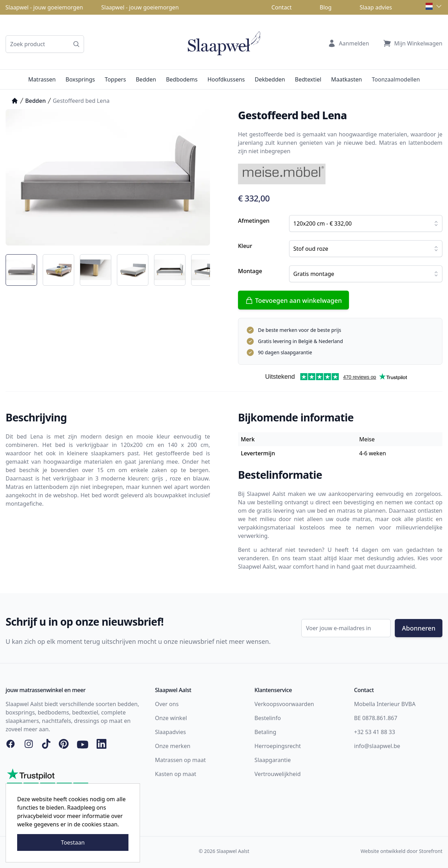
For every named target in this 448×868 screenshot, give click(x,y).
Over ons (167, 704)
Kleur (245, 246)
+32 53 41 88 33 (375, 732)
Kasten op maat (176, 774)
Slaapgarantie (273, 760)
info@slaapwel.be (377, 746)
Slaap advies (376, 7)
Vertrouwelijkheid (278, 774)
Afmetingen (254, 221)
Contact (281, 7)
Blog (325, 7)
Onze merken (173, 746)
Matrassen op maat (180, 760)
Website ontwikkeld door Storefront (401, 851)
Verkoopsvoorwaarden (284, 704)
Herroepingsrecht (278, 746)
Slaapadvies (170, 732)
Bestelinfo (268, 718)
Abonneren (419, 628)
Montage (250, 271)
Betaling (265, 732)
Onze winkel (171, 718)
